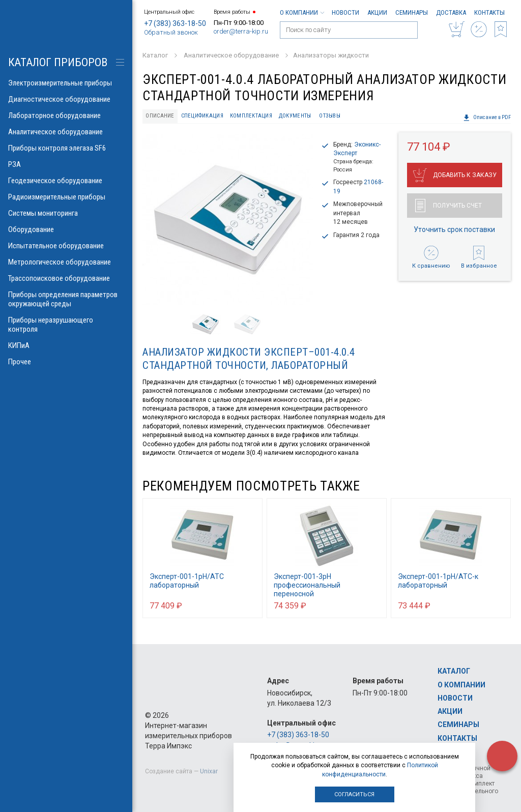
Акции (377, 12)
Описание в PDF (487, 118)
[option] (228, 220)
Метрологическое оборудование (66, 262)
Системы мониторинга (66, 213)
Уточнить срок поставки (454, 229)
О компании (302, 12)
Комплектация (251, 116)
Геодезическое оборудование (66, 181)
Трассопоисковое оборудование (66, 278)
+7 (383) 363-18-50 (175, 23)
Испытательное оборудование (66, 246)
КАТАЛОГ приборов (58, 62)
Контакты (489, 12)
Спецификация (202, 116)
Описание (160, 116)
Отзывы (330, 116)
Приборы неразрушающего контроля (66, 325)
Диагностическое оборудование (66, 99)
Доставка (451, 12)
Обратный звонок (171, 32)
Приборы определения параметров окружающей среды (66, 299)
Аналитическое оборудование (66, 132)
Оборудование (66, 229)
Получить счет (448, 206)
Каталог (454, 671)
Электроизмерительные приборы (66, 83)
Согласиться (354, 794)
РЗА (66, 164)
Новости (345, 12)
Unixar (209, 771)
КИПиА (66, 345)
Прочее (66, 362)
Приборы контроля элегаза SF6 (66, 148)
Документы (295, 116)
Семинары (412, 12)
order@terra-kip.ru (241, 31)
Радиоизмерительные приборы (66, 197)
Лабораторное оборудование (66, 115)
